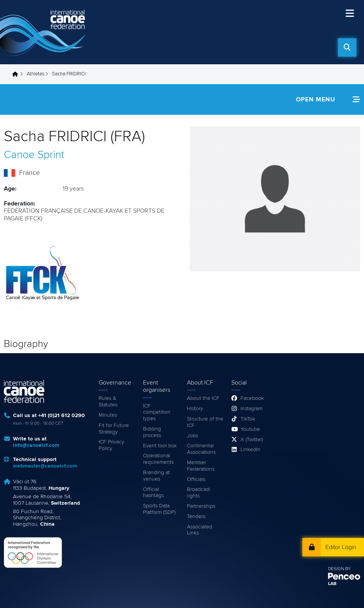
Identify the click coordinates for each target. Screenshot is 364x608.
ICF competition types (157, 412)
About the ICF (203, 398)
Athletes (36, 74)
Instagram (252, 409)
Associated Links (200, 530)
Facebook (252, 398)
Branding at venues (156, 476)
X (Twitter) (252, 440)
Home (17, 74)
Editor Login (341, 547)
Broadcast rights (198, 493)
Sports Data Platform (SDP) (159, 509)
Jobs (193, 436)
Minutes (108, 415)
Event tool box (160, 446)
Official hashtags (153, 493)
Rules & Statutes (108, 402)
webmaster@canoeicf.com (45, 466)
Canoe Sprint (34, 155)
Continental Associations (201, 449)
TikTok (248, 419)
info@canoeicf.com (36, 445)
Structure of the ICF (205, 422)
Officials (196, 479)
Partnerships (201, 506)
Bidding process (152, 432)
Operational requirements (158, 459)
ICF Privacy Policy (111, 445)
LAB (332, 584)
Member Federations (201, 466)
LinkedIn (250, 450)
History (195, 409)
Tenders (196, 517)
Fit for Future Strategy (114, 429)
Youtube (250, 429)
